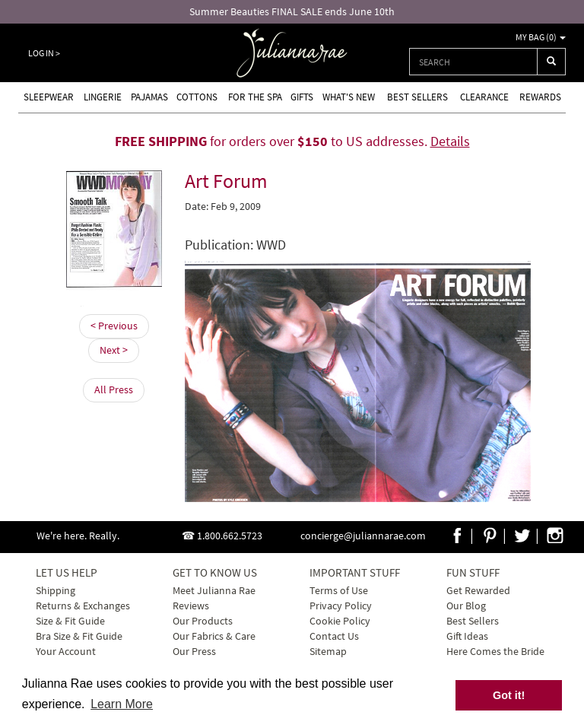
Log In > (44, 53)
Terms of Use (339, 590)
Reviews (191, 606)
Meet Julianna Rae (214, 590)
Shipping (56, 590)
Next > (114, 350)
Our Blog (466, 606)
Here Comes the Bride (495, 651)
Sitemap (328, 651)
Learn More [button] (122, 704)
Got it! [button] (509, 695)
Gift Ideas (467, 636)
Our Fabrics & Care (214, 636)
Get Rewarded (478, 590)
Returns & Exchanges (83, 606)
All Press (114, 389)
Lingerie (103, 97)
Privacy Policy (341, 606)
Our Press (194, 651)
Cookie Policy (340, 621)
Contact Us (334, 636)
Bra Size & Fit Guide (79, 636)
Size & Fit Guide (70, 621)
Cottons (197, 97)
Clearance (484, 97)
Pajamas (149, 97)
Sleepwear (49, 97)
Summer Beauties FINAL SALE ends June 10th (292, 11)
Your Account (66, 651)
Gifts (302, 97)
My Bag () (541, 37)
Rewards (540, 97)
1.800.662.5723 (230, 536)
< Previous (114, 326)
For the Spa (255, 97)
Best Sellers (417, 97)
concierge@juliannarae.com (363, 536)
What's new (349, 97)
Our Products (203, 621)
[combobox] (473, 62)
